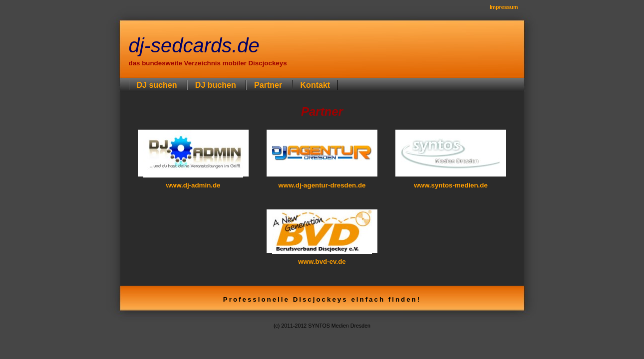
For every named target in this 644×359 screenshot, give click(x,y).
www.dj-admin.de (193, 185)
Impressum (504, 7)
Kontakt (316, 85)
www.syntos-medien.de (451, 185)
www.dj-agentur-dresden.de (322, 185)
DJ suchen (158, 85)
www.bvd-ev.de (322, 262)
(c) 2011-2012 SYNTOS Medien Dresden (322, 326)
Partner (269, 85)
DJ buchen (217, 85)
